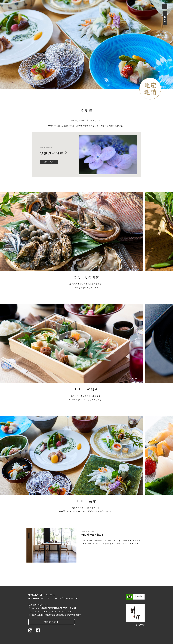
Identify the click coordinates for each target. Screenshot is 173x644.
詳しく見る (49, 162)
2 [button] (137, 267)
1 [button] (133, 267)
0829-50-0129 (41, 612)
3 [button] (129, 491)
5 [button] (137, 491)
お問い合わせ (52, 622)
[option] (86, 50)
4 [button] (133, 491)
